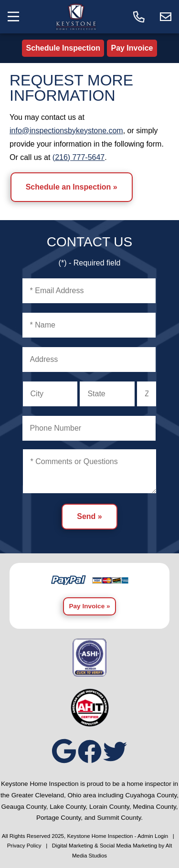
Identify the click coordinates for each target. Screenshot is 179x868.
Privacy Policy (24, 846)
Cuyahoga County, (152, 795)
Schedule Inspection (63, 48)
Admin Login (153, 836)
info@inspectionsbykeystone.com (66, 131)
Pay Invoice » (89, 606)
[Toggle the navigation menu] (13, 16)
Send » (89, 516)
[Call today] (139, 17)
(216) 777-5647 (79, 157)
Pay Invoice (132, 48)
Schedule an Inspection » (72, 187)
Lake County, (68, 807)
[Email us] (166, 17)
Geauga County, (24, 807)
